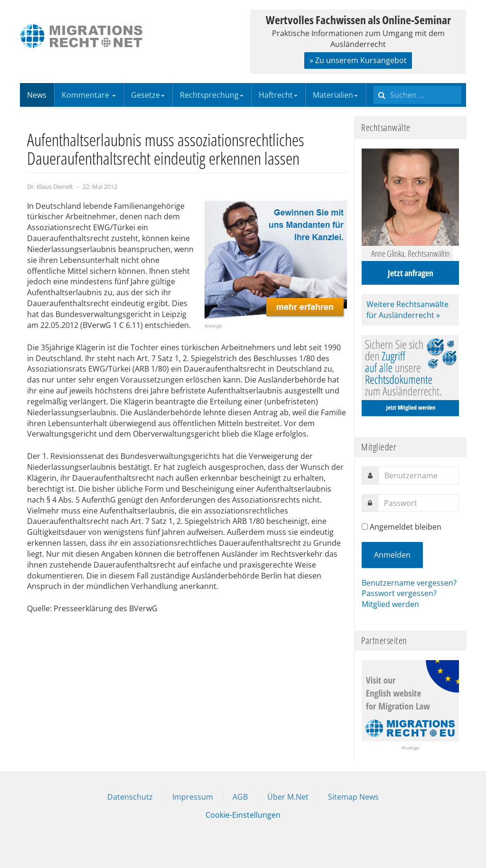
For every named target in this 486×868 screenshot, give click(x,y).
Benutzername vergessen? (409, 583)
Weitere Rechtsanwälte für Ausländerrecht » (407, 310)
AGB (240, 797)
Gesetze (148, 95)
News (37, 95)
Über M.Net (288, 797)
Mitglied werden (390, 604)
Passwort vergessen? (399, 593)
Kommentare (89, 95)
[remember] (365, 527)
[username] (419, 476)
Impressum (193, 797)
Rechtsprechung (212, 95)
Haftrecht (278, 95)
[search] (417, 95)
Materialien (335, 95)
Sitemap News (353, 797)
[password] (418, 503)
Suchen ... (374, 83)
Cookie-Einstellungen (243, 815)
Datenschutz (130, 797)
